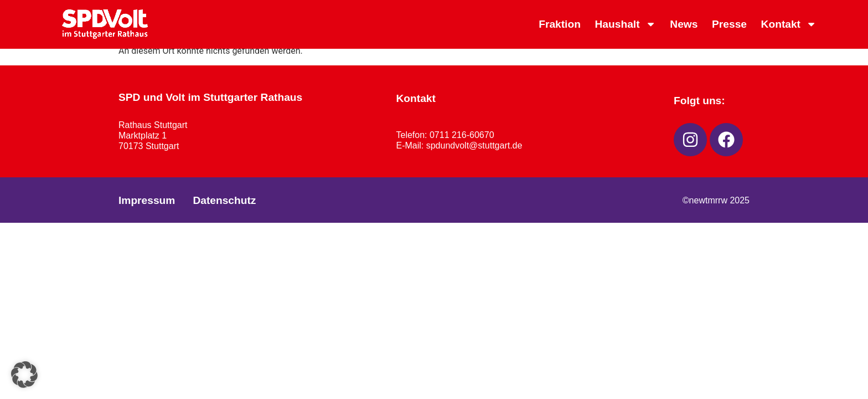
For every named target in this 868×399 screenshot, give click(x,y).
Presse (729, 24)
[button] (24, 375)
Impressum (147, 200)
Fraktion (560, 24)
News (684, 24)
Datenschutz (224, 200)
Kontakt (789, 24)
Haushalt (626, 24)
